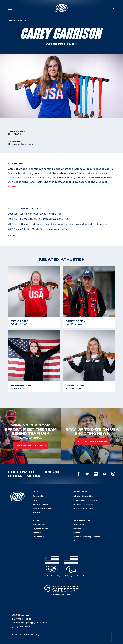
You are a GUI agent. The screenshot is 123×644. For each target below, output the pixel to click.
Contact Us (38, 496)
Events (77, 533)
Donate (77, 529)
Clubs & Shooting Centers (87, 537)
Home (10, 20)
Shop (76, 541)
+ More (12, 187)
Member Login (40, 504)
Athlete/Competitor (83, 496)
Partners (37, 533)
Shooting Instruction (84, 508)
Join (112, 9)
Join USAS (79, 524)
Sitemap (37, 512)
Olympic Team (40, 529)
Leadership (38, 537)
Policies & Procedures (85, 500)
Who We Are (39, 524)
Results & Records (83, 504)
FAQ (35, 500)
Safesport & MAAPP (43, 508)
